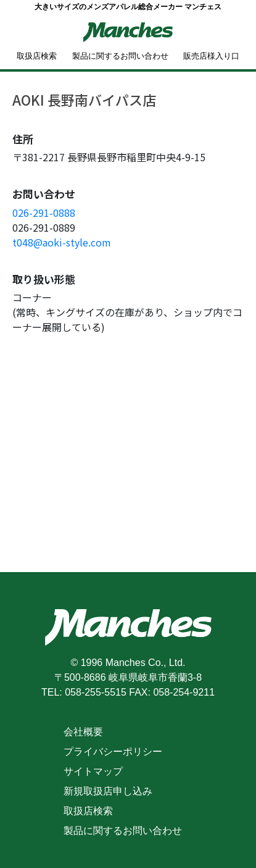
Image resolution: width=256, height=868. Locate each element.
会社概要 (83, 732)
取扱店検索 (37, 56)
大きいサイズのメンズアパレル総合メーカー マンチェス (128, 7)
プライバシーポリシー (113, 752)
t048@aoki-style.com (62, 242)
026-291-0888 (44, 213)
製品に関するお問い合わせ (120, 56)
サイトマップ (93, 771)
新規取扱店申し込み (108, 791)
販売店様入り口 (211, 56)
